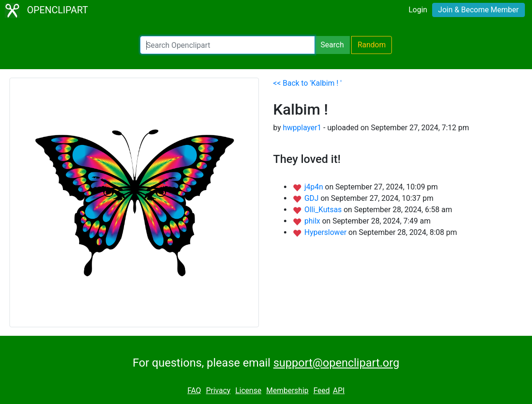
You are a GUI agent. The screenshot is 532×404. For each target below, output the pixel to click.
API (339, 391)
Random (372, 45)
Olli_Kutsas (324, 210)
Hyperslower (326, 232)
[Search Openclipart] (227, 45)
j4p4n (315, 187)
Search (332, 45)
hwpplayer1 (302, 128)
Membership (287, 391)
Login (418, 10)
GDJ (312, 198)
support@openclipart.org (336, 363)
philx (313, 221)
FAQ (194, 391)
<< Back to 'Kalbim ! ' (307, 83)
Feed (322, 391)
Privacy (218, 391)
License (248, 391)
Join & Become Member (479, 10)
